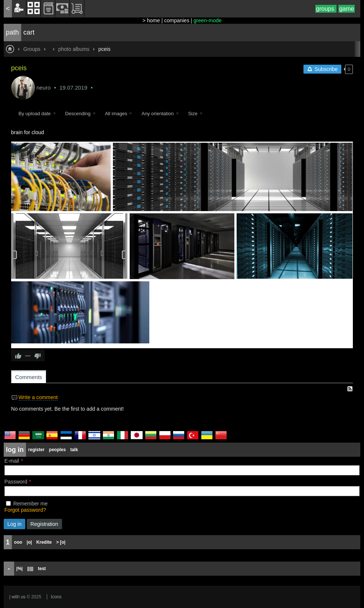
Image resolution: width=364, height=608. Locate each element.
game (347, 9)
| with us (17, 597)
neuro (43, 88)
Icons (56, 597)
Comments (29, 377)
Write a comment (38, 397)
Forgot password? (25, 510)
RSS (350, 389)
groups (326, 9)
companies (177, 20)
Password (16, 482)
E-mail (12, 461)
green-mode (208, 20)
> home (151, 20)
